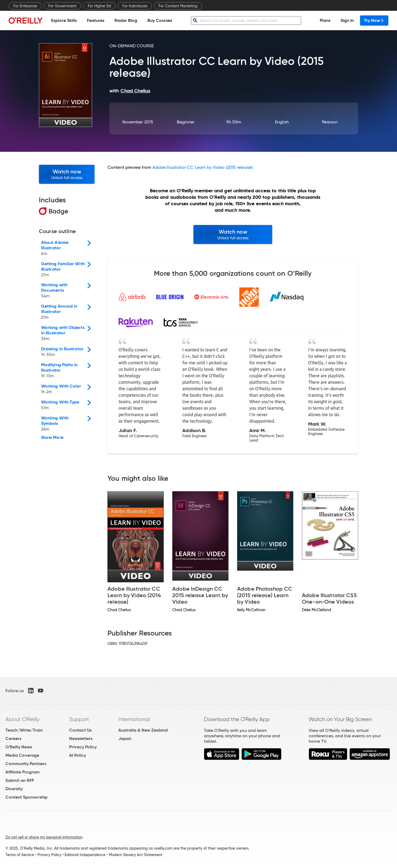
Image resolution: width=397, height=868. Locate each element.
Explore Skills (64, 20)
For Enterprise (25, 6)
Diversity (14, 789)
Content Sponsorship (26, 797)
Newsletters (81, 739)
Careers (13, 739)
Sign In (347, 20)
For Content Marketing (178, 6)
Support (79, 719)
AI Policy (78, 755)
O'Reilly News (19, 747)
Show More (52, 438)
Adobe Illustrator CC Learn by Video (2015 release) (202, 167)
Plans (325, 20)
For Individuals (135, 6)
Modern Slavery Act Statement (136, 855)
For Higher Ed (99, 6)
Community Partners (26, 764)
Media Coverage (22, 755)
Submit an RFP (20, 780)
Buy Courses (160, 20)
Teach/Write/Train (24, 730)
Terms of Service (20, 855)
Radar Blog (126, 20)
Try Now (374, 20)
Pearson (330, 122)
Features (96, 20)
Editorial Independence (85, 855)
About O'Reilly (22, 719)
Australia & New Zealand (143, 730)
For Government (62, 6)
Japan (125, 739)
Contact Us (80, 730)
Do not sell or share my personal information (44, 837)
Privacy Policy (83, 747)
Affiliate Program (23, 772)
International (134, 719)
